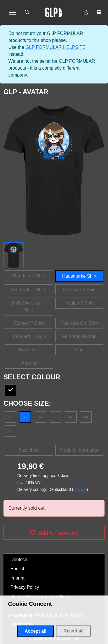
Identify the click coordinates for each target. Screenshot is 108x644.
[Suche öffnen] (27, 12)
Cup (79, 350)
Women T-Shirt (29, 323)
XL (71, 417)
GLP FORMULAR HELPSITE (56, 47)
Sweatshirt (29, 350)
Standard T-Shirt (29, 276)
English (18, 569)
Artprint (29, 363)
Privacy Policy (25, 587)
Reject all (73, 631)
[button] (98, 12)
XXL (86, 417)
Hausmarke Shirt (79, 276)
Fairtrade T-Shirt (29, 290)
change (80, 489)
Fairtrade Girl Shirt (79, 323)
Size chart (29, 450)
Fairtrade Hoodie (79, 336)
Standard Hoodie (29, 336)
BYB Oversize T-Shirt (29, 306)
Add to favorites (54, 533)
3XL (10, 431)
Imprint (17, 578)
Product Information (79, 450)
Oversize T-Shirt (79, 290)
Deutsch (19, 559)
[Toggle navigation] (12, 12)
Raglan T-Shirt (79, 303)
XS (11, 417)
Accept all (36, 631)
